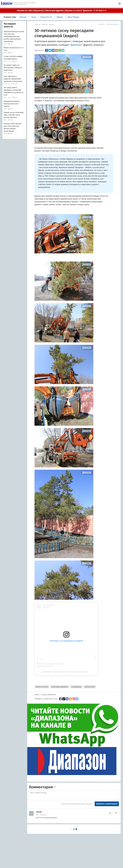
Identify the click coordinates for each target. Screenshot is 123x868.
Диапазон (76, 45)
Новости (45, 25)
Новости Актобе (42, 687)
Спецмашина (76, 687)
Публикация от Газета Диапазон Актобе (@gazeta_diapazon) (65, 672)
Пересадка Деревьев (60, 687)
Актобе (51, 25)
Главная (37, 25)
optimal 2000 (90, 687)
